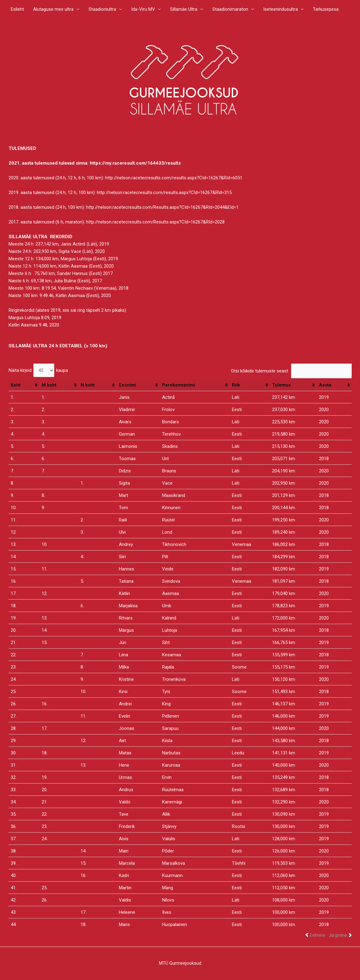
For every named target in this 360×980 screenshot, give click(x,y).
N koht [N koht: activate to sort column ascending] (88, 385)
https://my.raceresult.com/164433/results (135, 163)
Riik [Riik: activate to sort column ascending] (236, 385)
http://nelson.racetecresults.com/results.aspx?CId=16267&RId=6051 (174, 178)
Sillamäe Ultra (184, 9)
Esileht (17, 9)
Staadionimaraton (230, 9)
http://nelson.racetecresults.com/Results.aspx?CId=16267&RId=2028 (155, 222)
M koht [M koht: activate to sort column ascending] (49, 385)
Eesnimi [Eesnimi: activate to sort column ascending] (127, 385)
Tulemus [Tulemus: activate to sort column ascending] (281, 385)
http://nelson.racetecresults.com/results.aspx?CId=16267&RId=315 (164, 193)
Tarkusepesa (326, 9)
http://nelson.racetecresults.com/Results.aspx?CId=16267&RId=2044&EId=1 (162, 207)
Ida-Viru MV (143, 9)
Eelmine (318, 935)
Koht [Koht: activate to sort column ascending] (16, 385)
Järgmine (338, 935)
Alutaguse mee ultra (53, 9)
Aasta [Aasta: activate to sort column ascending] (325, 385)
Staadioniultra (102, 9)
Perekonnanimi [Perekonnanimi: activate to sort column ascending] (178, 385)
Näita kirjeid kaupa (38, 370)
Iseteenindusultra (280, 9)
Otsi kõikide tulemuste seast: (291, 371)
